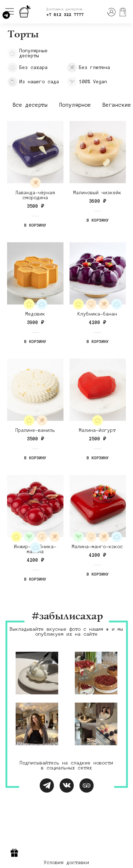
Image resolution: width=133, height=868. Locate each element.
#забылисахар (67, 617)
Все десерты (30, 105)
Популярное (75, 105)
